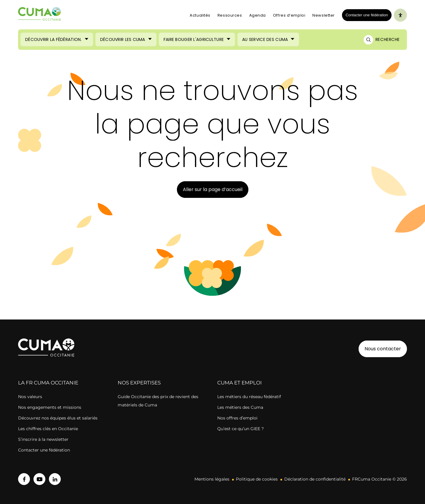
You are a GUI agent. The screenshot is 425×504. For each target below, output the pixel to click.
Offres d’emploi (289, 15)
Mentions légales (212, 479)
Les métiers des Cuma (240, 407)
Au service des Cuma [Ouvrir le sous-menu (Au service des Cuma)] (265, 39)
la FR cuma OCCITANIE (48, 383)
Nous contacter (383, 349)
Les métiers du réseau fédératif (249, 397)
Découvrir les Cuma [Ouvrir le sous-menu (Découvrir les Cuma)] (123, 39)
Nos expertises (139, 383)
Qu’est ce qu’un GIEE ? (241, 429)
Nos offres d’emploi (237, 418)
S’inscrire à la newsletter (43, 439)
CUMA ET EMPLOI (239, 383)
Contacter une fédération (365, 15)
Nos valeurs (30, 397)
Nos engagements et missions (50, 407)
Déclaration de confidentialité (315, 479)
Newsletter (324, 15)
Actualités (200, 15)
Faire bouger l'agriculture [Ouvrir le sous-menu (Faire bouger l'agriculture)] (194, 39)
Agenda (258, 15)
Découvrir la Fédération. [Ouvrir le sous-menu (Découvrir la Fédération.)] (53, 39)
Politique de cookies (257, 479)
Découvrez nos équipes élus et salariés (58, 418)
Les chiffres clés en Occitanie (48, 429)
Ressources (230, 15)
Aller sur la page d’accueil (213, 189)
